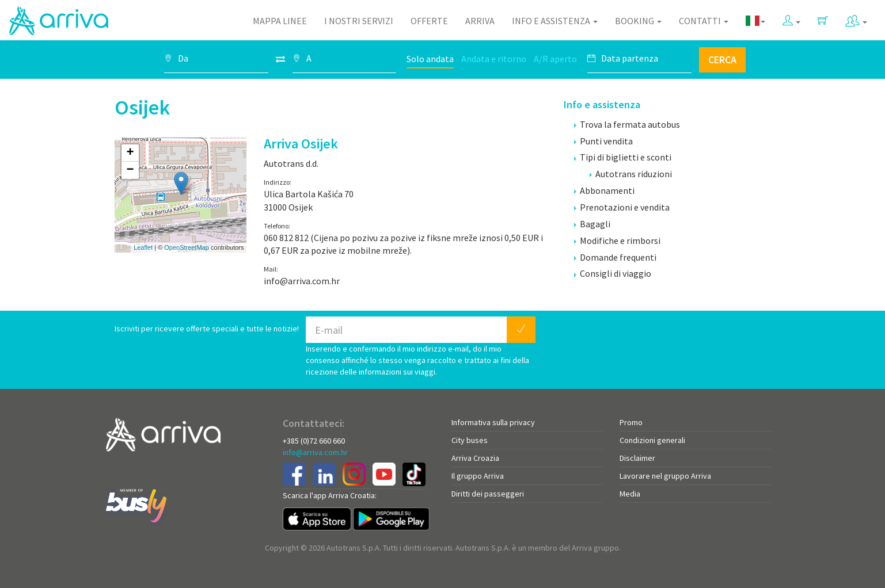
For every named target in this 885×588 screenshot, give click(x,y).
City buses (470, 440)
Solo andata (430, 59)
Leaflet (143, 247)
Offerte (429, 21)
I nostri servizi (359, 21)
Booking (638, 21)
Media (630, 494)
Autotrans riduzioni (631, 174)
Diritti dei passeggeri (488, 494)
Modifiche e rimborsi (617, 240)
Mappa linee (280, 21)
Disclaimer (637, 458)
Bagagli (592, 224)
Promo (631, 422)
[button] (791, 18)
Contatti (704, 21)
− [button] (130, 170)
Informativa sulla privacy (493, 422)
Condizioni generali (652, 440)
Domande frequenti (615, 257)
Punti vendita (603, 141)
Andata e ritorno (494, 59)
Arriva (480, 21)
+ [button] (130, 153)
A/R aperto (555, 59)
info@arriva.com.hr (315, 452)
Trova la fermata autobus (627, 124)
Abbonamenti (604, 190)
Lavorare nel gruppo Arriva (665, 476)
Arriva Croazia (475, 458)
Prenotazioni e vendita (622, 207)
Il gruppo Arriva (478, 476)
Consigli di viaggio (613, 273)
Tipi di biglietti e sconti (623, 157)
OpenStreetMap (187, 247)
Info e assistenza (555, 21)
